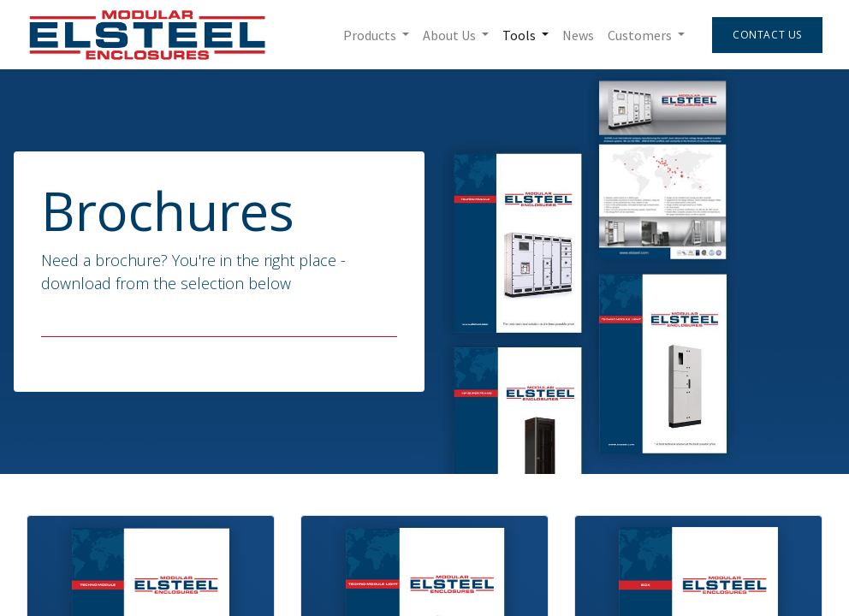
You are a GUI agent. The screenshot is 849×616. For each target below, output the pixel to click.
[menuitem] (578, 35)
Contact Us (767, 35)
